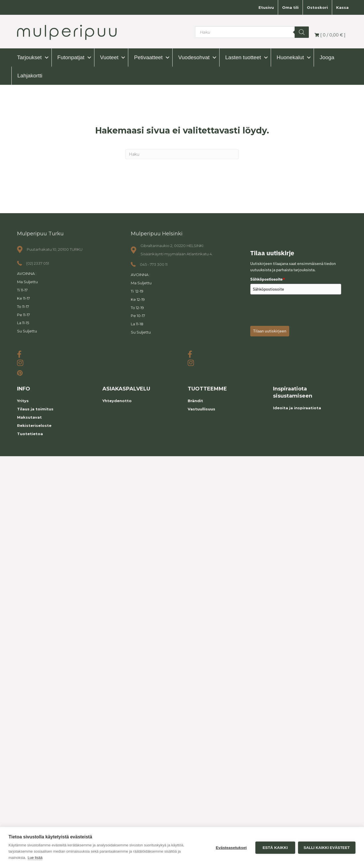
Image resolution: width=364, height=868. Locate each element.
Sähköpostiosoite (268, 279)
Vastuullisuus (201, 409)
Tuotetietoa (30, 434)
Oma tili (290, 7)
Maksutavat (29, 417)
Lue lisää (35, 858)
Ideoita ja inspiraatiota (297, 408)
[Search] (302, 32)
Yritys (23, 401)
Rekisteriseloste (34, 425)
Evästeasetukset (231, 848)
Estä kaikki (275, 848)
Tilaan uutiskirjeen (270, 331)
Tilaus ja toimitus (35, 409)
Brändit (195, 401)
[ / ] (330, 35)
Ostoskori (317, 7)
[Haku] (182, 154)
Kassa (342, 7)
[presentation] (293, 308)
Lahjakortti (30, 76)
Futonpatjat (71, 57)
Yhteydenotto (117, 401)
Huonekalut (290, 57)
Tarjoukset (29, 57)
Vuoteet (109, 57)
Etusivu (266, 7)
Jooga (327, 57)
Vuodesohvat (194, 57)
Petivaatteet (148, 57)
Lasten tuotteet (243, 57)
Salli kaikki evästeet (327, 848)
